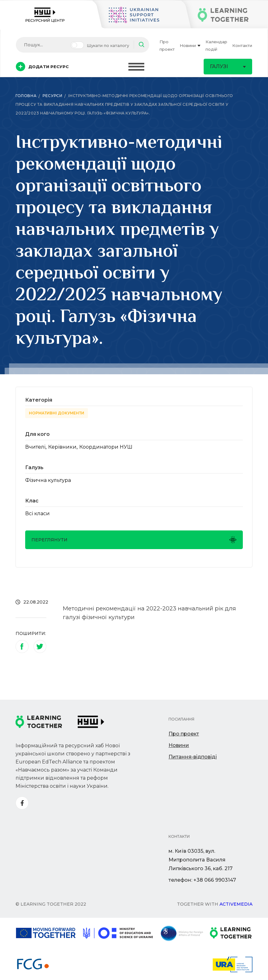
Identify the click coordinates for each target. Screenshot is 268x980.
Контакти (242, 45)
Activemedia (236, 904)
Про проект (167, 45)
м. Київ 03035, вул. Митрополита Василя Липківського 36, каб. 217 (201, 860)
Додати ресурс (42, 67)
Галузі (228, 66)
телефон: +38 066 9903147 (202, 880)
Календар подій (216, 45)
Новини (190, 45)
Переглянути (134, 540)
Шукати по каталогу (108, 45)
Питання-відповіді (193, 757)
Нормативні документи (57, 413)
